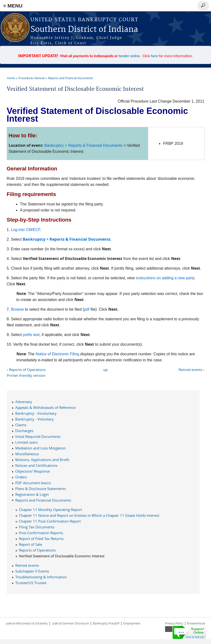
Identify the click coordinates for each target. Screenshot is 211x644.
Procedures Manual (32, 78)
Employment (132, 623)
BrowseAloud (196, 623)
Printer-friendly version (26, 375)
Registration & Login (32, 494)
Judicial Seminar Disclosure (71, 623)
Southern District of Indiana (84, 30)
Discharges (24, 431)
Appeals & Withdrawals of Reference (45, 407)
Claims (21, 425)
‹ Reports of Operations (26, 370)
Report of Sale (30, 544)
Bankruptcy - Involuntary (36, 413)
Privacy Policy (174, 623)
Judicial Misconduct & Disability (27, 623)
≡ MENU (13, 6)
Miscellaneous (27, 454)
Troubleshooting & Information (41, 577)
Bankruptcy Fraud (106, 623)
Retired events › (192, 370)
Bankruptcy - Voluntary (34, 419)
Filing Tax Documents (37, 527)
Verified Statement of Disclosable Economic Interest (62, 556)
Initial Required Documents (38, 436)
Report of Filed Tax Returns (41, 539)
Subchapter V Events (32, 571)
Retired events (27, 565)
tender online (129, 56)
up (105, 370)
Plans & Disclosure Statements (40, 489)
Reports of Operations (37, 550)
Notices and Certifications (36, 465)
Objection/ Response (33, 471)
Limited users (26, 442)
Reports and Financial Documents (71, 78)
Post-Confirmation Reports (41, 533)
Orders (21, 477)
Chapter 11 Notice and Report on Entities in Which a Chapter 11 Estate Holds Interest (89, 515)
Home (11, 78)
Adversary (24, 402)
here (154, 56)
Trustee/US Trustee (31, 583)
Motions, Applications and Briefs (42, 460)
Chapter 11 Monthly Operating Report (50, 510)
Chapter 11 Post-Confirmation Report (50, 521)
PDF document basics (33, 483)
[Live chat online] (189, 632)
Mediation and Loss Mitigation (40, 448)
